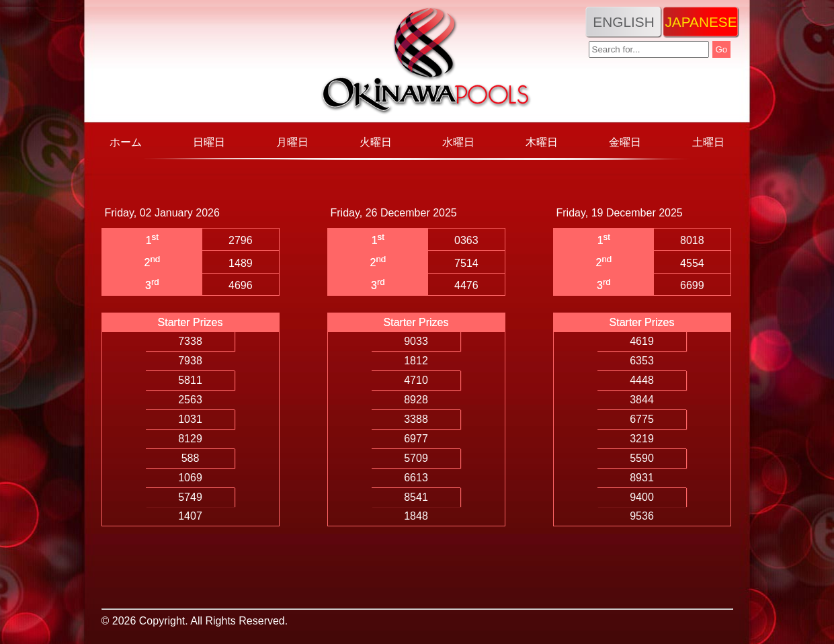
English (623, 22)
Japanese (701, 22)
